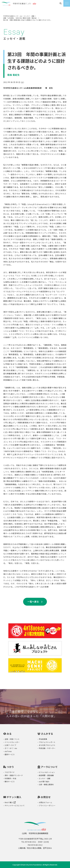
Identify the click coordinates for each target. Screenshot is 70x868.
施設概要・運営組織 (46, 775)
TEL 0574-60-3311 (29, 842)
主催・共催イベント (12, 739)
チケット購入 (14, 797)
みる (9, 734)
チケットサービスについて (15, 805)
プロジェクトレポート (47, 742)
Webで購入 (10, 802)
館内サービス (10, 781)
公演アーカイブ (10, 745)
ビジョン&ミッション (47, 772)
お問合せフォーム (45, 802)
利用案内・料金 (10, 778)
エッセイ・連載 (45, 778)
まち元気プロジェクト (47, 745)
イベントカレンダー (12, 742)
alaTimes (8, 751)
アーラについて (49, 767)
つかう (10, 767)
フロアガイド (10, 772)
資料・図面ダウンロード (14, 775)
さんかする (47, 734)
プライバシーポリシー (47, 805)
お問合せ (46, 797)
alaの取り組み (44, 781)
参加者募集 (43, 739)
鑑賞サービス (10, 754)
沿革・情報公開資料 (46, 784)
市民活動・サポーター (47, 748)
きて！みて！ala (11, 748)
